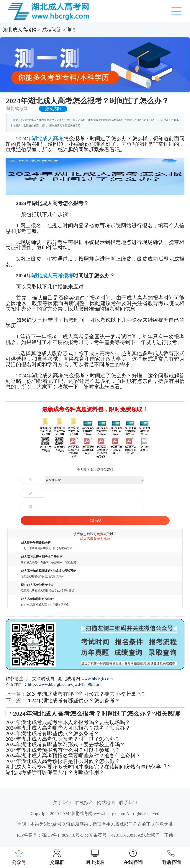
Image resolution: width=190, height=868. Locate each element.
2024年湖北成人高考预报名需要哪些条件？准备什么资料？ (73, 756)
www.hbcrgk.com (97, 679)
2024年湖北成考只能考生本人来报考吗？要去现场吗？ (68, 722)
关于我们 (62, 803)
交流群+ (53, 109)
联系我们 (128, 803)
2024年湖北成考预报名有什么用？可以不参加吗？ (63, 750)
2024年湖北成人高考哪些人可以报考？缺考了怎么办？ (68, 728)
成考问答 (52, 30)
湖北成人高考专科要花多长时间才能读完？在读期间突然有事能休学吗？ (89, 767)
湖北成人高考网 (20, 30)
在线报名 (84, 803)
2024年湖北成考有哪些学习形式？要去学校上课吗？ (86, 694)
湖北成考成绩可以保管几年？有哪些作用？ (55, 772)
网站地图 (106, 803)
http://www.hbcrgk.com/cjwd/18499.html (65, 684)
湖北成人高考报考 (52, 276)
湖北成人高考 (47, 138)
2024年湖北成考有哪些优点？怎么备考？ (73, 700)
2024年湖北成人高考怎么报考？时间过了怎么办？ (63, 739)
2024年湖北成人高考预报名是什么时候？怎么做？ (63, 761)
